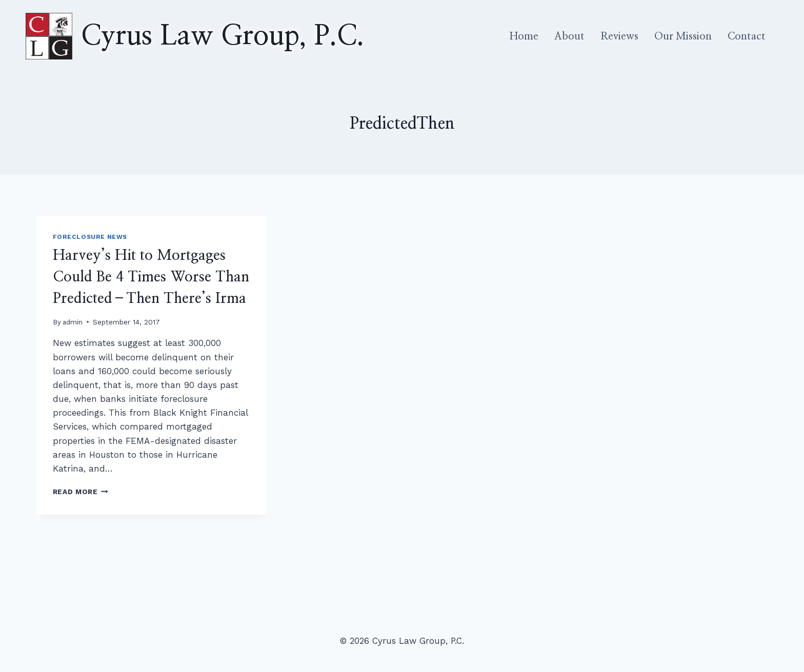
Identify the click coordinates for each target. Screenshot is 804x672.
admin (73, 322)
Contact (747, 36)
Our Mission (683, 36)
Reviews (619, 36)
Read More (81, 492)
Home (524, 36)
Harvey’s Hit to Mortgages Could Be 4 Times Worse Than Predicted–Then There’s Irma (151, 277)
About (569, 36)
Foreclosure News (90, 237)
